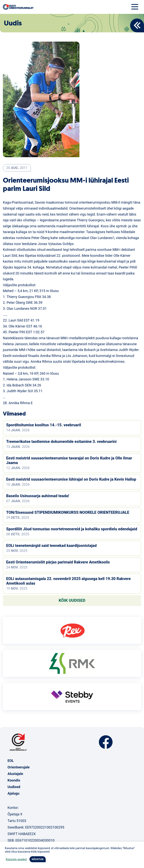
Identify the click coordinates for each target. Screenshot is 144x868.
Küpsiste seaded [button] (16, 859)
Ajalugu (13, 793)
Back (137, 25)
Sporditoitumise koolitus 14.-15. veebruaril (44, 425)
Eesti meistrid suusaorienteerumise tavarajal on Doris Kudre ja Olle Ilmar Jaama (69, 460)
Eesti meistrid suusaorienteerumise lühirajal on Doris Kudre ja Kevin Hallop (71, 479)
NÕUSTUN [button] (38, 859)
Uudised (14, 787)
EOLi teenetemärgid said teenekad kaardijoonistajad (51, 546)
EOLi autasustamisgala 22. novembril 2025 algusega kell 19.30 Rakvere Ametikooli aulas (68, 581)
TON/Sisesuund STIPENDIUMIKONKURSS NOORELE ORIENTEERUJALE (68, 512)
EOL (11, 761)
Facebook (106, 742)
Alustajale (15, 774)
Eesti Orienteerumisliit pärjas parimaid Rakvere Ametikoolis (58, 562)
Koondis (14, 780)
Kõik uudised (72, 600)
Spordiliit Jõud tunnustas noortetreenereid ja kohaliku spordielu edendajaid (72, 529)
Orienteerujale (19, 767)
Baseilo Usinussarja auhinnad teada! (38, 496)
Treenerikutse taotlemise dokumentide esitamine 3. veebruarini (61, 442)
